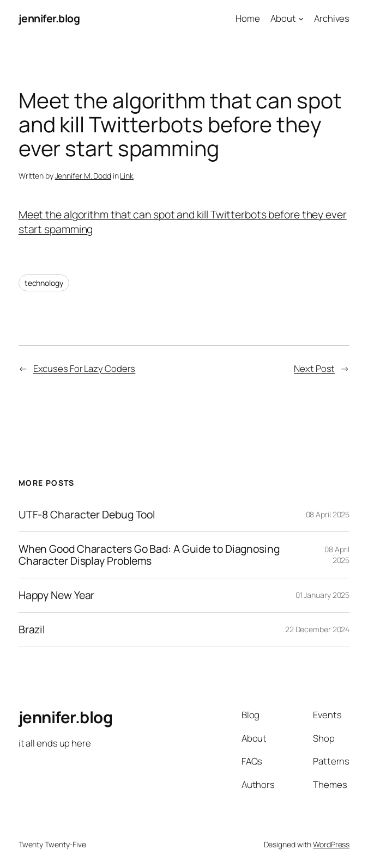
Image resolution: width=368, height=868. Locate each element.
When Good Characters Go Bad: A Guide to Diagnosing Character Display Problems (149, 555)
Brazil (32, 629)
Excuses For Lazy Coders (85, 368)
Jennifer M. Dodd (83, 176)
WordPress (331, 844)
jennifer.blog (49, 18)
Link (127, 176)
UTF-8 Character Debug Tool (87, 515)
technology (44, 283)
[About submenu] (301, 19)
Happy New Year (57, 595)
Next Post (314, 368)
